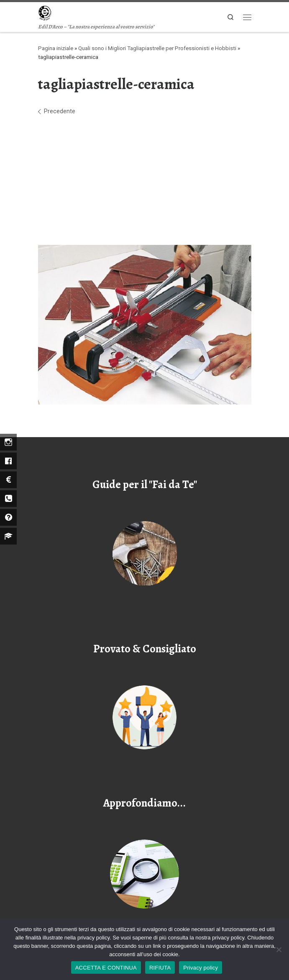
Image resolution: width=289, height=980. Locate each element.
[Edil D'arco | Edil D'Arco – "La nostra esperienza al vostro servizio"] (45, 12)
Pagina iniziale (56, 48)
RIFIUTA (160, 968)
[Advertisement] (145, 181)
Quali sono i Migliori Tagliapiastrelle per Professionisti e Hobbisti (157, 48)
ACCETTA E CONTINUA (106, 968)
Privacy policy (201, 968)
